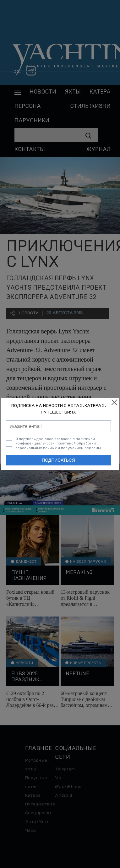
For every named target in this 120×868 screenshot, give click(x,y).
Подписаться (58, 460)
